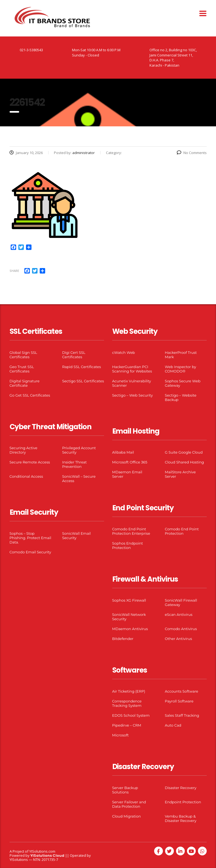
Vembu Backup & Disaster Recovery (181, 818)
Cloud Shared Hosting (184, 462)
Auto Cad (173, 725)
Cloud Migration (127, 816)
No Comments (192, 153)
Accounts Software (182, 691)
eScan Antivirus (179, 614)
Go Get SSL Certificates (30, 395)
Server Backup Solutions (125, 790)
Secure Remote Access (30, 462)
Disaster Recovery (181, 788)
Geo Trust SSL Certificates (22, 369)
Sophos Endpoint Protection (128, 545)
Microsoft (121, 735)
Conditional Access (26, 476)
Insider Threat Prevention (74, 464)
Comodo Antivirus (181, 629)
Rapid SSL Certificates (82, 367)
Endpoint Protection (183, 802)
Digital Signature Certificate (25, 383)
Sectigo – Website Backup (181, 397)
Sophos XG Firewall (129, 600)
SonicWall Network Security (129, 617)
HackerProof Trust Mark (181, 355)
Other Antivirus (178, 639)
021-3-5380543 (31, 50)
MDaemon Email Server (127, 474)
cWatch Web (124, 352)
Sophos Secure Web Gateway (183, 383)
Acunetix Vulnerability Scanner (132, 383)
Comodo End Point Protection (182, 531)
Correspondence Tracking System (127, 703)
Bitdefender (123, 639)
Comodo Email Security (30, 552)
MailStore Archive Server (180, 474)
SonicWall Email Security (77, 536)
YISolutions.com (42, 851)
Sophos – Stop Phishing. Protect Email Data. (30, 538)
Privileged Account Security (79, 450)
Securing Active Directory (24, 450)
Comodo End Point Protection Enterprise (131, 531)
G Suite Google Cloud (184, 452)
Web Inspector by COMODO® (180, 369)
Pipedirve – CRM (127, 725)
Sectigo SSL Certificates (83, 381)
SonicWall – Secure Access (79, 479)
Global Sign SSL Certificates (23, 355)
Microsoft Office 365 (130, 462)
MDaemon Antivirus (130, 629)
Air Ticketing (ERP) (129, 691)
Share (14, 271)
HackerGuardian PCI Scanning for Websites (132, 369)
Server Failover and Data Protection (129, 804)
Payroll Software (179, 701)
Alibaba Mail (123, 452)
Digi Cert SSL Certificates (74, 355)
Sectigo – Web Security (133, 395)
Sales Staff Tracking (182, 715)
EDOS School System (131, 715)
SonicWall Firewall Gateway (181, 602)
